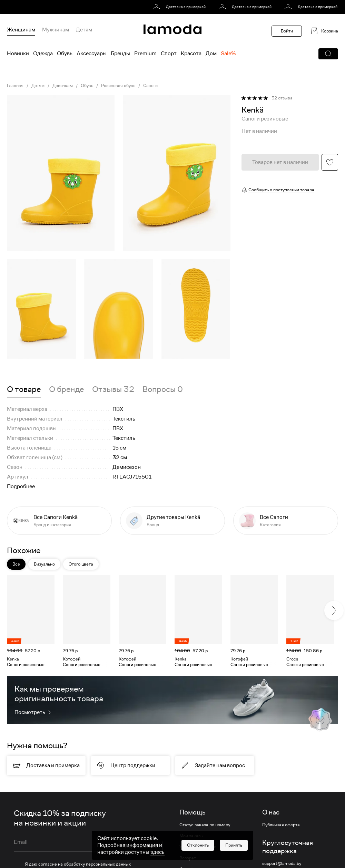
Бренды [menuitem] (120, 54)
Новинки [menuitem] (18, 54)
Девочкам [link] (63, 86)
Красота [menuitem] (191, 54)
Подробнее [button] (21, 486)
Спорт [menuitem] (169, 54)
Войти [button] (287, 31)
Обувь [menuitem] (65, 54)
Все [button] (16, 564)
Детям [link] (38, 86)
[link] (180, 7)
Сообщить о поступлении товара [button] (281, 190)
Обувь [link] (87, 86)
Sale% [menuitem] (228, 54)
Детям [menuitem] (84, 30)
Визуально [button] (44, 564)
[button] (328, 54)
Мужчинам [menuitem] (56, 30)
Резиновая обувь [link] (118, 86)
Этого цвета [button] (81, 564)
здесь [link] (157, 852)
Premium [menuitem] (145, 54)
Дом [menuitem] (211, 54)
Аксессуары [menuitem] (92, 54)
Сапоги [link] (150, 86)
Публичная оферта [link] (281, 825)
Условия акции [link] (29, 853)
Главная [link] (15, 86)
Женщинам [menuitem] (21, 30)
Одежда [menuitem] (43, 54)
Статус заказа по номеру (205, 825)
